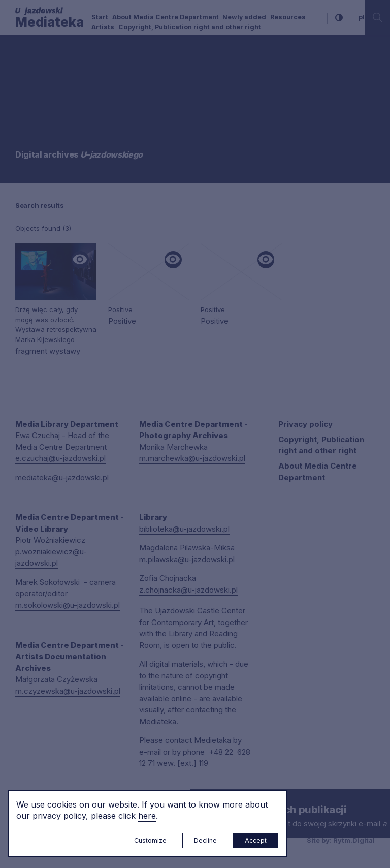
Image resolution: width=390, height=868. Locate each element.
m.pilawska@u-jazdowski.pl (187, 559)
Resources (288, 17)
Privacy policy (305, 424)
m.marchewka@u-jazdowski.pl (192, 458)
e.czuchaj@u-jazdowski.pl (60, 458)
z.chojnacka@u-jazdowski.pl (188, 590)
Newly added (244, 17)
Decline (205, 840)
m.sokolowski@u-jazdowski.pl (68, 605)
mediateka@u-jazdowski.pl (62, 477)
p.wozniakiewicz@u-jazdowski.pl (51, 557)
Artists (103, 27)
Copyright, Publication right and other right (190, 27)
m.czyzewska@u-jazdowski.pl (68, 691)
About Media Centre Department (166, 17)
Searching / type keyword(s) (58, 79)
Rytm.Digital (354, 840)
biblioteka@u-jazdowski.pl (184, 529)
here (147, 816)
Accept (256, 840)
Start (100, 17)
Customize (150, 840)
